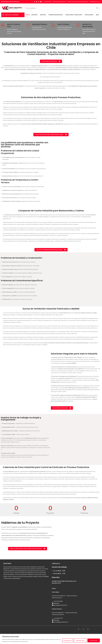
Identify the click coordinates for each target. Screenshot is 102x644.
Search (97, 8)
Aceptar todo (94, 640)
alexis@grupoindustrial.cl (60, 605)
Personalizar (67, 640)
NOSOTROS (7, 564)
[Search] (62, 8)
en (54, 622)
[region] (51, 639)
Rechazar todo (80, 640)
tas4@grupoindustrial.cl (62, 622)
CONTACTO (56, 564)
